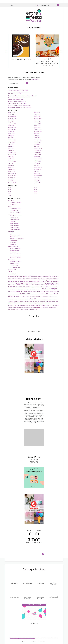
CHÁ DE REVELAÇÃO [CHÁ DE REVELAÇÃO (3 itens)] (43, 280)
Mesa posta (13, 243)
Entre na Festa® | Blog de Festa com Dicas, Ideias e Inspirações (23, 638)
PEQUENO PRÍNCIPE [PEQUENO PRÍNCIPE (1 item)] (47, 303)
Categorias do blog (34, 28)
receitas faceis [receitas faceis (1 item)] (11, 308)
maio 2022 (37, 135)
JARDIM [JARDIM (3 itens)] (47, 299)
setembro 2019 (12, 162)
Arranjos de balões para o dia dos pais (18, 90)
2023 (10, 190)
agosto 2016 (11, 177)
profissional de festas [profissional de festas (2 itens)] (34, 305)
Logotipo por (25, 641)
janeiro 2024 (37, 122)
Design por (34, 641)
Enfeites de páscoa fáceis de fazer (17, 102)
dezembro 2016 (12, 175)
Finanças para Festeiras (16, 254)
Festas (10, 214)
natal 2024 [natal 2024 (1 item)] (50, 301)
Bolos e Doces (14, 237)
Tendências (13, 244)
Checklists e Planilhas (16, 203)
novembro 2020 (12, 152)
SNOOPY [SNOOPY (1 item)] (14, 308)
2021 (10, 192)
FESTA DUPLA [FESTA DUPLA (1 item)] (50, 294)
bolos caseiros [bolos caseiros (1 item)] (43, 278)
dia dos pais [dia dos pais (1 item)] (38, 289)
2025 (10, 188)
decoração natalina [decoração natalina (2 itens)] (26, 289)
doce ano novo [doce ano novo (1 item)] (30, 291)
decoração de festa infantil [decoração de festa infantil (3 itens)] (22, 287)
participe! (34, 623)
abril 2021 (37, 147)
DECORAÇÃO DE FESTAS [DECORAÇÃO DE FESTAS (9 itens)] (25, 284)
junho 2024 (37, 120)
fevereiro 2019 (38, 168)
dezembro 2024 (12, 118)
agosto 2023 (37, 124)
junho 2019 (37, 164)
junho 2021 (37, 145)
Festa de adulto (14, 218)
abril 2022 (11, 137)
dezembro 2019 (38, 160)
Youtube (34, 316)
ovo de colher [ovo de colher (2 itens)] (25, 303)
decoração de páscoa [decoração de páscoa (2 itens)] (17, 289)
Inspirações (11, 233)
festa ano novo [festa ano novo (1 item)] (52, 291)
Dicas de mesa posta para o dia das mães (19, 98)
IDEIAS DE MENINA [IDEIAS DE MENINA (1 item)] (51, 297)
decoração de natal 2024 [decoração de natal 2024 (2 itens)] (43, 287)
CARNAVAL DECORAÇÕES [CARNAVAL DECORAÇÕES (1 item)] (16, 280)
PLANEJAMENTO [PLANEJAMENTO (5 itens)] (14, 305)
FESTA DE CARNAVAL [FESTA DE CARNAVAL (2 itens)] (35, 294)
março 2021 (11, 149)
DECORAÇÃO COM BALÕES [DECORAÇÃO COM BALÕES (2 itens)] (47, 282)
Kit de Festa (13, 204)
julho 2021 (11, 145)
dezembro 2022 (12, 130)
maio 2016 (37, 179)
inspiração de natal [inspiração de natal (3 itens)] (20, 299)
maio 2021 (11, 147)
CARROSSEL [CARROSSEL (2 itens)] (23, 280)
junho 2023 (11, 126)
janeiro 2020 (11, 160)
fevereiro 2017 (12, 173)
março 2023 (37, 126)
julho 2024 (11, 120)
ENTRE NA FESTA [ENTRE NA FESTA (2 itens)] (40, 291)
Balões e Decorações (15, 235)
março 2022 (37, 137)
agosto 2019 (37, 162)
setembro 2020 (12, 154)
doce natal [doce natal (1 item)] (34, 291)
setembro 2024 (38, 118)
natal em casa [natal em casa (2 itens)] (55, 301)
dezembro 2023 (12, 124)
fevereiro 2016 (12, 183)
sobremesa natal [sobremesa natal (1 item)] (28, 308)
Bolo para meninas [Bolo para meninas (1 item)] (34, 278)
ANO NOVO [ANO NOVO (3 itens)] (30, 276)
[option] (21, 51)
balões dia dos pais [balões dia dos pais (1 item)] (11, 278)
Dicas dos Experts (15, 250)
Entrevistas (13, 252)
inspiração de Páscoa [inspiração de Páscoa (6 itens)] (32, 299)
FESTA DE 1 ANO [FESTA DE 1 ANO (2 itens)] (16, 294)
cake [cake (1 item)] (53, 278)
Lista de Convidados (15, 267)
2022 (36, 190)
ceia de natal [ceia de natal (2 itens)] (29, 280)
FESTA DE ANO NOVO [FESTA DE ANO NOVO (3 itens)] (25, 294)
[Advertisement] (34, 437)
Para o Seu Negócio (13, 246)
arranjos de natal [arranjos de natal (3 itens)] (51, 276)
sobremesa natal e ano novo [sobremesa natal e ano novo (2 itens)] (37, 307)
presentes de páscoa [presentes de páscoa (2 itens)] (24, 305)
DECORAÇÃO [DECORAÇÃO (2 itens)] (27, 282)
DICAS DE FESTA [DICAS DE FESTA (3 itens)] (13, 291)
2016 (10, 196)
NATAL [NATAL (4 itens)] (46, 301)
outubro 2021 (12, 143)
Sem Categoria (12, 269)
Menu (11, 5)
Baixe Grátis (11, 201)
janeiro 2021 (11, 150)
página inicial (35, 79)
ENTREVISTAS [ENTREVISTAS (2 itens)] (46, 291)
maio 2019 (11, 166)
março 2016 (37, 181)
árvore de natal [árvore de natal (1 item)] (35, 309)
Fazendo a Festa (14, 263)
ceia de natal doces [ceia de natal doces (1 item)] (35, 280)
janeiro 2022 (37, 139)
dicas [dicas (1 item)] (41, 289)
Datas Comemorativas (16, 216)
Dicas (10, 206)
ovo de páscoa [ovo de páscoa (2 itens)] (31, 303)
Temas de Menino (14, 227)
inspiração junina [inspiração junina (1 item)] (42, 299)
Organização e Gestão (16, 258)
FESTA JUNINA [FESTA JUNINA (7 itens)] (21, 296)
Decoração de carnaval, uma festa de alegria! (20, 107)
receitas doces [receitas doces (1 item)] (57, 306)
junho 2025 (37, 112)
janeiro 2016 (37, 183)
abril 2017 (37, 171)
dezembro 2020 (38, 150)
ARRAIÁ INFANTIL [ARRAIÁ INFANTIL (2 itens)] (37, 276)
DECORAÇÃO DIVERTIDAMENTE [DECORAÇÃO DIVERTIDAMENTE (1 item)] (40, 284)
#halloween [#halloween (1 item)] (10, 276)
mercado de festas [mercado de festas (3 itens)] (54, 299)
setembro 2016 (38, 175)
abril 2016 (11, 181)
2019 (10, 194)
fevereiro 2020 (38, 158)
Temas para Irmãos (15, 229)
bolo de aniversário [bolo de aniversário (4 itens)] (20, 278)
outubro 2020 (38, 152)
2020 (36, 192)
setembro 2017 (38, 170)
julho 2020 (11, 156)
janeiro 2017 (37, 173)
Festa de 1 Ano (14, 265)
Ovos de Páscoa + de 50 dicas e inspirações (20, 105)
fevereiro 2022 (12, 139)
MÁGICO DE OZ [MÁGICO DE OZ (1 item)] (42, 301)
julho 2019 (11, 164)
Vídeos (10, 271)
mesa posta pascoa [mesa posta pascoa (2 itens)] (21, 301)
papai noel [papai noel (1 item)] (36, 303)
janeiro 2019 (11, 170)
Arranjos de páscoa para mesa (16, 100)
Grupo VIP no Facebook (34, 605)
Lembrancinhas (14, 241)
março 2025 (37, 114)
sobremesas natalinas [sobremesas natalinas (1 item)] (12, 309)
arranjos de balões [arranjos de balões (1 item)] (44, 276)
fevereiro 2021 (38, 149)
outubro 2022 (12, 131)
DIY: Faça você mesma (16, 262)
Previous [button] (7, 51)
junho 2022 (11, 135)
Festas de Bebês (14, 223)
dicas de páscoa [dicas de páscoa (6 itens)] (22, 291)
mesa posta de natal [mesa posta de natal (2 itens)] (13, 301)
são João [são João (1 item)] (26, 309)
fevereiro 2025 (12, 116)
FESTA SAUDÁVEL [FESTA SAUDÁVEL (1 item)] (35, 297)
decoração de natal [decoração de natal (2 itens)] (33, 287)
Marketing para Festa (15, 256)
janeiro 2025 (37, 116)
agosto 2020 (37, 154)
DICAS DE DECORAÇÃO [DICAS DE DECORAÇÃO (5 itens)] (50, 289)
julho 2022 (37, 133)
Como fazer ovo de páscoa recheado (18, 103)
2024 (36, 188)
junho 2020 (37, 156)
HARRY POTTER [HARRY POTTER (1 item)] (45, 297)
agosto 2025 (11, 112)
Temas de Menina (14, 225)
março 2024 (11, 122)
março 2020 (11, 158)
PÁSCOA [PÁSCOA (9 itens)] (42, 305)
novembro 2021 (38, 141)
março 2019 (11, 168)
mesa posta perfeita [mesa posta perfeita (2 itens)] (30, 301)
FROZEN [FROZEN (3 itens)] (40, 297)
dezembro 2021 (12, 141)
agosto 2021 (37, 143)
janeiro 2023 (37, 128)
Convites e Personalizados (17, 239)
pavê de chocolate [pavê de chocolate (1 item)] (41, 303)
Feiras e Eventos (14, 210)
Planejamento (12, 260)
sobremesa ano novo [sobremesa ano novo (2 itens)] (20, 307)
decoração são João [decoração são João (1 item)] (33, 289)
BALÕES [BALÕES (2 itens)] (57, 276)
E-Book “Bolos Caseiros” (15, 94)
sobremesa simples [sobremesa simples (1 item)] (53, 308)
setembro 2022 (38, 131)
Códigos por (43, 641)
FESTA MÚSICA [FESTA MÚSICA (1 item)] (29, 297)
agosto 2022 (11, 133)
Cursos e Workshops (15, 248)
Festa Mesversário (15, 220)
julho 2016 (37, 177)
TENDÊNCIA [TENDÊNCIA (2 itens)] (30, 309)
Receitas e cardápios (15, 212)
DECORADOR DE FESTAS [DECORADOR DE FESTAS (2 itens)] (19, 282)
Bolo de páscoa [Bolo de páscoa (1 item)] (28, 278)
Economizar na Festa (15, 208)
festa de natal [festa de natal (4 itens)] (44, 294)
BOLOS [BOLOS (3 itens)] (39, 278)
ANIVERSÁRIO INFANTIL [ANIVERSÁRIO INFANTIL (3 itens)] (21, 276)
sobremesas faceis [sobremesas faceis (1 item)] (46, 308)
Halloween (11, 231)
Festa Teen (13, 222)
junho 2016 (11, 179)
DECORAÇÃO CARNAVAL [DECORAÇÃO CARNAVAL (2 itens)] (35, 282)
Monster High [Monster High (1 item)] (37, 301)
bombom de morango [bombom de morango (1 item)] (49, 278)
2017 (36, 194)
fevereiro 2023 (12, 128)
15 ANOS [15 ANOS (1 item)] (14, 276)
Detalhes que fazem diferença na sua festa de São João (23, 96)
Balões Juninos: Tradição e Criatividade (18, 92)
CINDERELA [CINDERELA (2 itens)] (51, 280)
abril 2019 (37, 166)
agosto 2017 (11, 171)
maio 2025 (11, 114)
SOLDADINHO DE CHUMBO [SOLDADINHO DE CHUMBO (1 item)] (20, 309)
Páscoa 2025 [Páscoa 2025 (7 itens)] (50, 305)
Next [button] (61, 51)
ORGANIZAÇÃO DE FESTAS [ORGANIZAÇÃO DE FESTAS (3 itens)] (15, 303)
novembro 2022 (38, 130)
